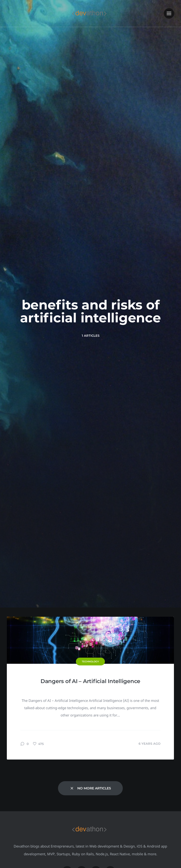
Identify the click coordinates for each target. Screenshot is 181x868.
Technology (90, 662)
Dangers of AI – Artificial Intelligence (90, 681)
